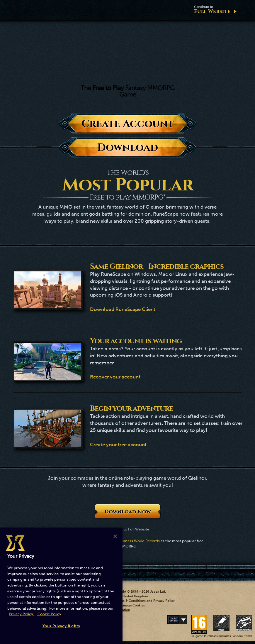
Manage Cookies (132, 605)
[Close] (115, 536)
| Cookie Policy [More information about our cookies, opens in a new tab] (48, 614)
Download (128, 147)
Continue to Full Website (128, 529)
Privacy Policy (164, 601)
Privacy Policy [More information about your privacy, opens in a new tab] (21, 614)
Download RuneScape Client (123, 309)
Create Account (128, 124)
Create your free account (118, 444)
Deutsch (186, 620)
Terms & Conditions (131, 601)
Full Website (212, 10)
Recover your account (115, 377)
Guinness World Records (138, 541)
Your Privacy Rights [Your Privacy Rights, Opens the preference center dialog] (61, 626)
